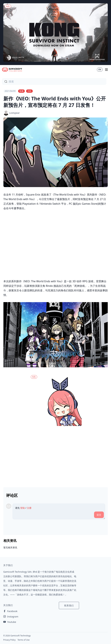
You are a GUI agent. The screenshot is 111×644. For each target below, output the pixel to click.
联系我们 (69, 605)
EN (100, 70)
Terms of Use (24, 640)
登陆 (22, 508)
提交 (99, 515)
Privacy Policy (9, 640)
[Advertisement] (56, 455)
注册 (29, 508)
